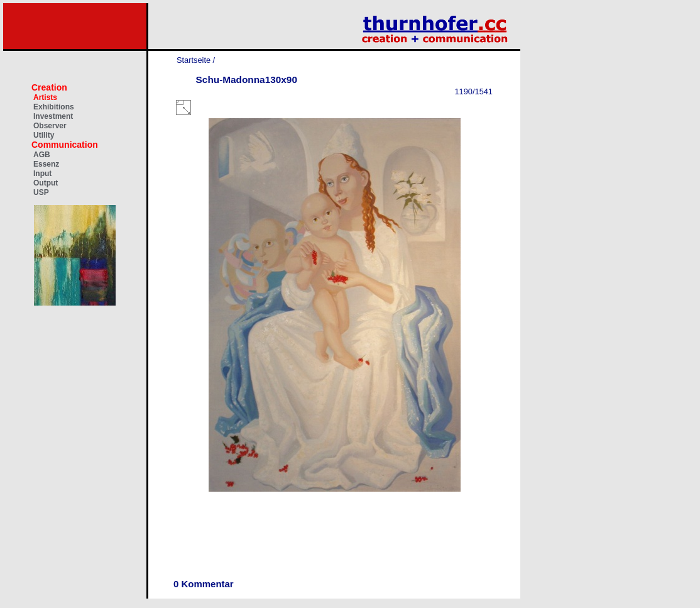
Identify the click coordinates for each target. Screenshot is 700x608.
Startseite (194, 60)
